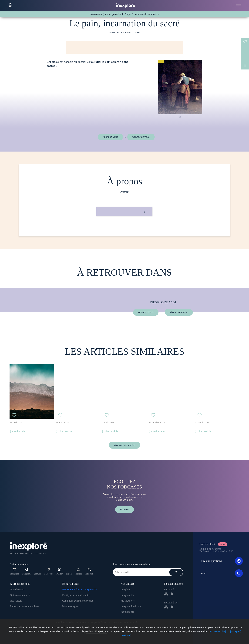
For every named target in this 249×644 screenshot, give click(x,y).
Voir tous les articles (124, 445)
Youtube (37, 574)
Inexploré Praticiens (131, 606)
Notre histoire (17, 590)
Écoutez (124, 509)
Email (221, 573)
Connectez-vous (141, 137)
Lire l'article (19, 431)
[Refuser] (126, 635)
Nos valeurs (16, 601)
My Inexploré (128, 601)
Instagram (14, 572)
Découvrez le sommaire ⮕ (146, 14)
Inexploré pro (128, 612)
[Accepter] (236, 631)
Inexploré (126, 590)
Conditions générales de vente (77, 601)
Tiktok (69, 574)
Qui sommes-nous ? (20, 595)
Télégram (26, 572)
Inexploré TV (128, 595)
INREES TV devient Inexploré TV (80, 590)
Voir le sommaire (179, 312)
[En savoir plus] (218, 631)
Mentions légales (71, 606)
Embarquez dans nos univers (25, 606)
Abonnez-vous (110, 137)
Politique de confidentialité (76, 595)
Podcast (78, 572)
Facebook (49, 572)
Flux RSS (89, 572)
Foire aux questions (221, 561)
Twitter (59, 572)
